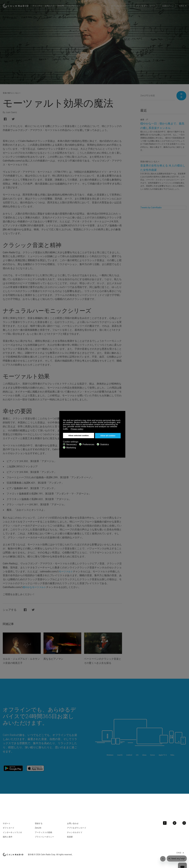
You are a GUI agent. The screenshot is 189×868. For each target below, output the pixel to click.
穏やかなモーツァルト (35, 587)
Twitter (175, 821)
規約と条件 (8, 835)
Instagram (184, 821)
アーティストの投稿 (43, 831)
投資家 (70, 835)
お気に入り (52, 6)
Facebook (166, 821)
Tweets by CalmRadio (151, 208)
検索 (180, 96)
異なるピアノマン (54, 659)
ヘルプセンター (76, 6)
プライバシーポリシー (44, 835)
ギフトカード (9, 826)
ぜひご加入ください (120, 6)
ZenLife (38, 826)
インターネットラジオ (12, 831)
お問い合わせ (73, 822)
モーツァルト (66, 571)
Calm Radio (17, 6)
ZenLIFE (63, 6)
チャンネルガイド (75, 831)
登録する (39, 822)
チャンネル (40, 6)
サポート (7, 822)
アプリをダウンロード (145, 6)
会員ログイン (168, 6)
